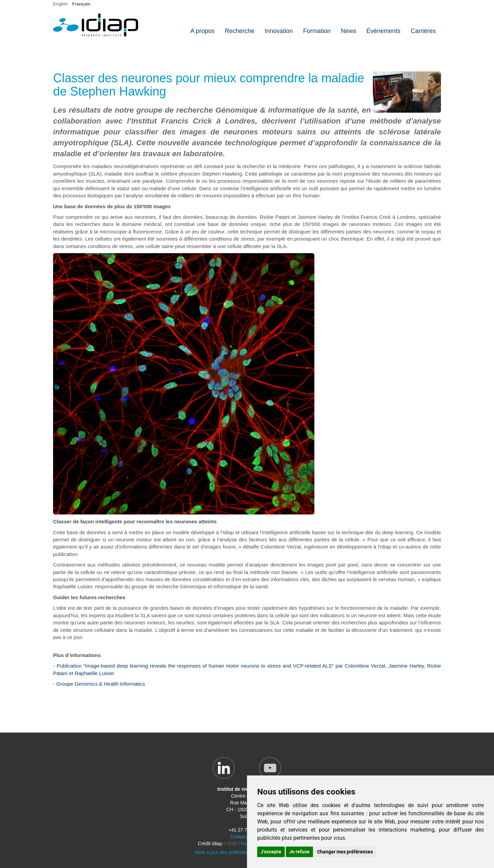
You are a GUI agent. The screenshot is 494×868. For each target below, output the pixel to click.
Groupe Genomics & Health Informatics (101, 684)
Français (81, 4)
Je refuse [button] (299, 852)
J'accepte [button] (271, 852)
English (60, 4)
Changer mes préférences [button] (345, 852)
